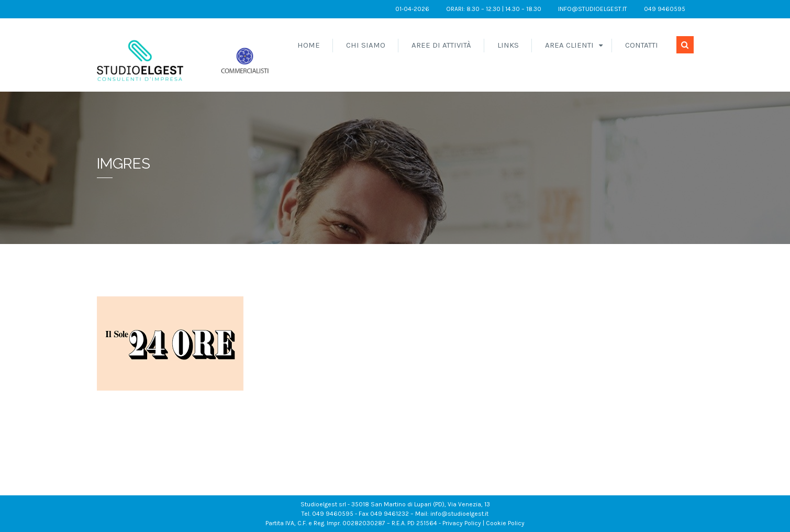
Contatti (642, 45)
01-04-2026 (412, 9)
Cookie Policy (505, 523)
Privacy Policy (462, 523)
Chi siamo (366, 45)
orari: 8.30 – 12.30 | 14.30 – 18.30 (494, 9)
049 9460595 (665, 9)
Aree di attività (441, 45)
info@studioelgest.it (593, 9)
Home (309, 45)
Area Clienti (569, 45)
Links (508, 45)
